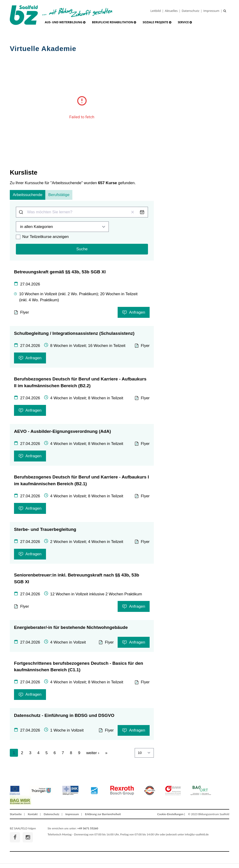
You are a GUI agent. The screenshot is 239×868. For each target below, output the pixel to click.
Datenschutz (190, 11)
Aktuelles (171, 11)
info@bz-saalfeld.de (197, 834)
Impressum (211, 11)
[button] (65, 22)
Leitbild (156, 11)
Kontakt (33, 814)
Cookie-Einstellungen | (171, 814)
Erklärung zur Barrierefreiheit (103, 814)
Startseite (16, 814)
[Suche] (226, 11)
